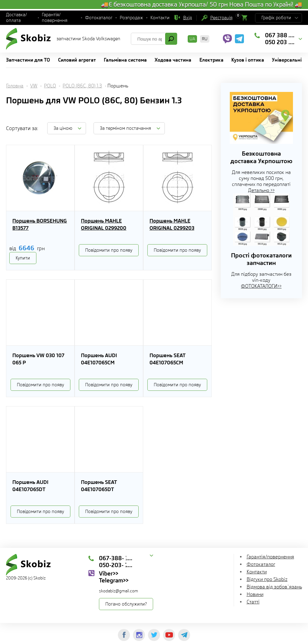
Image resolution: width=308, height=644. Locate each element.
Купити (23, 258)
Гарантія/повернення (55, 18)
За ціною (63, 128)
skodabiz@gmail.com (119, 591)
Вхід (188, 18)
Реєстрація (221, 18)
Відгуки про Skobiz (267, 579)
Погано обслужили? (126, 604)
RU (205, 39)
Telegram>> (114, 580)
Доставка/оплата (17, 18)
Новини (255, 594)
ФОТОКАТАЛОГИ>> (261, 286)
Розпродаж (131, 18)
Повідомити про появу (109, 250)
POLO (50, 86)
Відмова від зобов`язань (274, 587)
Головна (15, 86)
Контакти (160, 18)
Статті (253, 602)
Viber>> (109, 573)
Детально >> (261, 190)
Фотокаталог (99, 18)
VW (34, 86)
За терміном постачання (125, 128)
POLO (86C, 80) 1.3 (82, 86)
